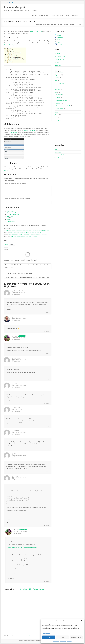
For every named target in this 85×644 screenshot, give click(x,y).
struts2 (34, 260)
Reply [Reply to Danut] (47, 403)
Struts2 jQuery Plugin (35, 31)
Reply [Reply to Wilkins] (47, 525)
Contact (67, 16)
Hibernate (59, 95)
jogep (8, 265)
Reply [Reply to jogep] (47, 354)
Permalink (17, 295)
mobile (28, 260)
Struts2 (46, 265)
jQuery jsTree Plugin (10, 45)
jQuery (17, 260)
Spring (58, 97)
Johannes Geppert (16, 7)
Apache (57, 78)
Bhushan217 (25, 589)
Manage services (47, 633)
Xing (57, 42)
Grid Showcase (8, 171)
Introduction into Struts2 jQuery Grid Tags (19, 273)
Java (52, 24)
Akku (15, 317)
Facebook (59, 37)
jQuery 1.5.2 (10, 211)
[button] (82, 621)
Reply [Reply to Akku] (47, 332)
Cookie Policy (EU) (45, 16)
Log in (56, 149)
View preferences (76, 637)
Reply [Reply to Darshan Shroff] (47, 313)
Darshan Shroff (18, 291)
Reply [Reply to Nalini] (47, 472)
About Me (34, 16)
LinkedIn (59, 44)
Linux (56, 118)
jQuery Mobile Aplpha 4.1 (14, 215)
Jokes (56, 112)
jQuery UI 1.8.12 (11, 213)
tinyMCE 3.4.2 (11, 221)
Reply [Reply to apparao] (47, 449)
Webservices (60, 109)
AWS (56, 81)
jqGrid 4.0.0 (10, 216)
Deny (62, 637)
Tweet (6, 245)
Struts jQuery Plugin (58, 24)
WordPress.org (59, 158)
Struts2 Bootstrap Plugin (63, 106)
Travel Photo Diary (57, 16)
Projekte (30, 265)
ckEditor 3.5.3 (11, 220)
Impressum (69, 641)
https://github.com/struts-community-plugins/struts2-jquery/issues (27, 235)
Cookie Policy (56, 641)
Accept (49, 637)
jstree (22, 260)
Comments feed (59, 155)
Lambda (58, 86)
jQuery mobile (13, 132)
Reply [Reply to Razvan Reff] (47, 379)
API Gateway (60, 83)
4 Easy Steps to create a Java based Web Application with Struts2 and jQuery (27, 278)
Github (58, 40)
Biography (57, 89)
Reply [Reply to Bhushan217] (47, 426)
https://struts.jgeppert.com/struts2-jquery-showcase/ (25, 233)
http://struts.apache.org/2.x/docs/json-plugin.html (22, 548)
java (12, 260)
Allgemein (57, 75)
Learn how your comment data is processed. (38, 636)
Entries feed (58, 152)
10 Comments (10, 267)
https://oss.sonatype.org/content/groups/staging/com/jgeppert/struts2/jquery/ (26, 231)
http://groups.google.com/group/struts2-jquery (24, 237)
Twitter (58, 35)
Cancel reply (38, 589)
